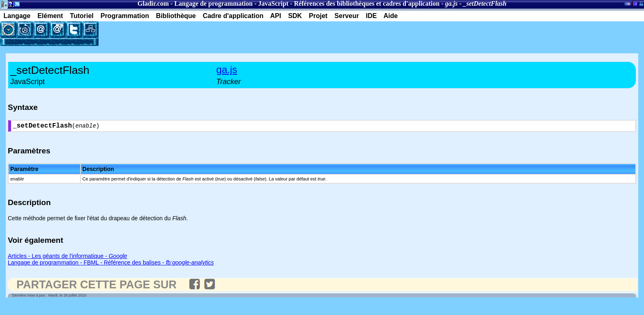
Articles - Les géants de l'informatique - (68, 258)
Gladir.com (153, 3)
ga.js (227, 70)
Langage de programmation (213, 3)
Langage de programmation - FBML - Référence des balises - (111, 264)
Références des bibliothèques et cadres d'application (367, 3)
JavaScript (274, 3)
